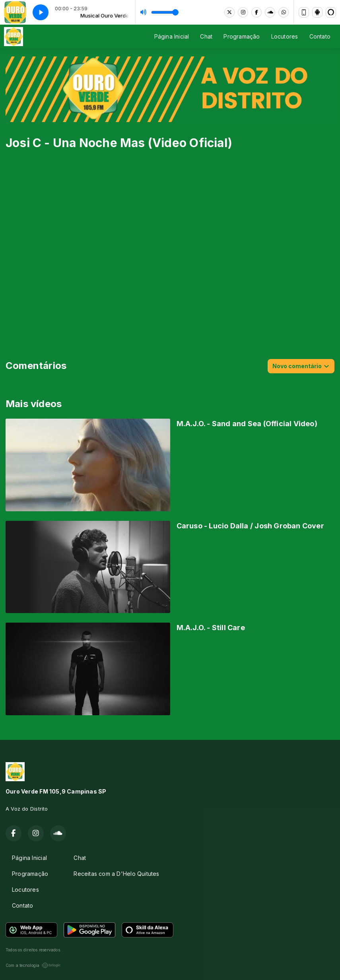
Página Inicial (172, 36)
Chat (206, 36)
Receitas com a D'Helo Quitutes (116, 874)
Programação (242, 36)
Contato (320, 36)
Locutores (285, 36)
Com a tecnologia (33, 965)
